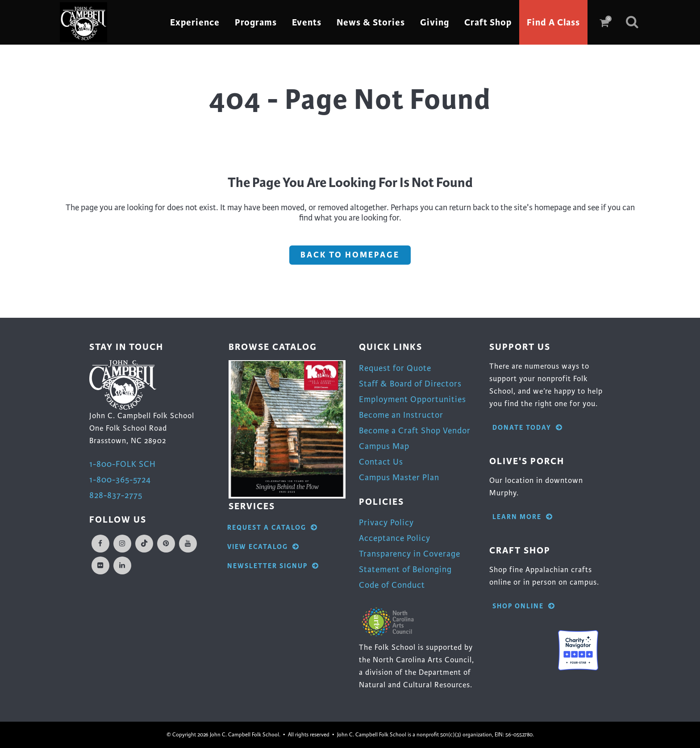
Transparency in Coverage (410, 554)
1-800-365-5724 (120, 480)
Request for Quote (395, 368)
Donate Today (528, 428)
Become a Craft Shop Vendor (415, 430)
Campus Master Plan (399, 477)
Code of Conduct (392, 585)
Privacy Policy (386, 522)
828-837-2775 (116, 495)
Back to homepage (350, 255)
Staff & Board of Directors (410, 384)
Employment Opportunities (412, 399)
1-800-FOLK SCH (123, 464)
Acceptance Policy (395, 538)
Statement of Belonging (405, 569)
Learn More (523, 517)
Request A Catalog (273, 528)
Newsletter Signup (273, 566)
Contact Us (381, 462)
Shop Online (524, 606)
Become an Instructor (401, 415)
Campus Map (384, 446)
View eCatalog (263, 547)
